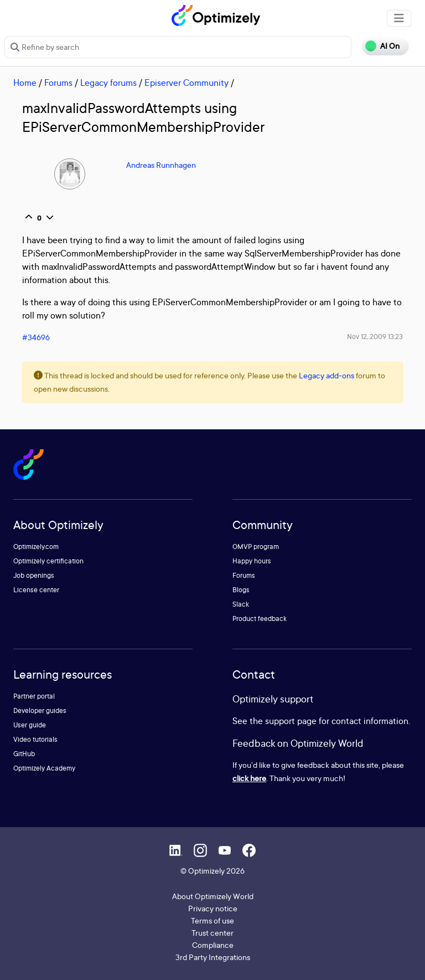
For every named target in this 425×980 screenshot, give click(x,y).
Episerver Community (186, 83)
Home (25, 83)
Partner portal (34, 696)
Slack (241, 604)
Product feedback (260, 619)
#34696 (36, 337)
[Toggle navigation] (399, 18)
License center (36, 590)
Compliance (213, 945)
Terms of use (212, 920)
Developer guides (40, 710)
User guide (30, 725)
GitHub (24, 754)
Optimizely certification (48, 561)
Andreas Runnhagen (161, 165)
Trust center (212, 933)
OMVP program (256, 547)
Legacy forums (108, 83)
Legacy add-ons (326, 375)
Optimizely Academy (44, 768)
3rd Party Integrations (213, 957)
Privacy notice (213, 908)
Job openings (34, 575)
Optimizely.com (36, 547)
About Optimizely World (213, 896)
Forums (58, 83)
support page (291, 721)
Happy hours (252, 561)
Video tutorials (35, 739)
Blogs (241, 590)
